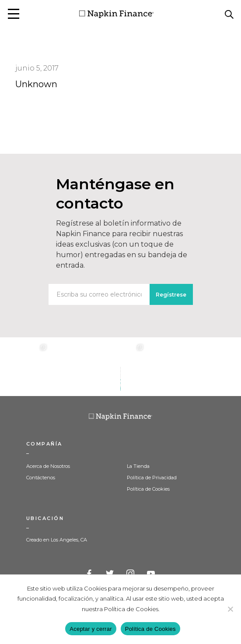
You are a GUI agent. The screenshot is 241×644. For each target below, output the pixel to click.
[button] (14, 14)
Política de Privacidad (152, 478)
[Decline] (230, 609)
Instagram (131, 574)
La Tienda (138, 466)
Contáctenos (41, 478)
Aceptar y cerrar (91, 629)
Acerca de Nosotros (48, 466)
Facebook (90, 574)
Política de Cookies (148, 489)
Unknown (36, 84)
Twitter (110, 574)
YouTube (151, 574)
